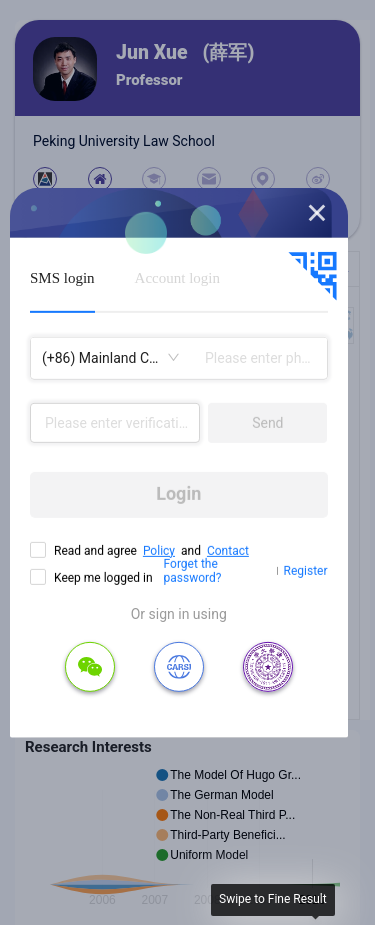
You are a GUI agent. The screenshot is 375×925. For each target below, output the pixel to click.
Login (178, 493)
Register (306, 571)
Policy (159, 550)
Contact (228, 550)
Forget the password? (193, 571)
